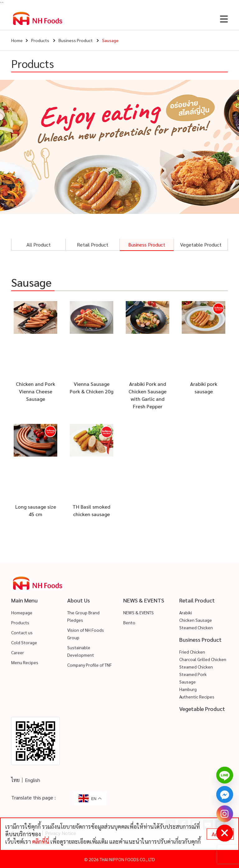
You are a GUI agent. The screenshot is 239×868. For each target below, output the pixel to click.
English (33, 780)
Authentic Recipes (197, 697)
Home (17, 40)
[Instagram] (225, 814)
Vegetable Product (201, 245)
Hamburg (188, 689)
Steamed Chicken (196, 627)
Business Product (76, 40)
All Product (39, 245)
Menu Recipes (25, 662)
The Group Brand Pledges (83, 616)
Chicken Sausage (196, 620)
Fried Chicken (192, 652)
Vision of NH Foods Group (86, 634)
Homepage (22, 612)
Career (18, 652)
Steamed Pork (193, 674)
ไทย (15, 780)
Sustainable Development (81, 651)
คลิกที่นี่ (41, 841)
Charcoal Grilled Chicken (203, 659)
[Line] (225, 775)
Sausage (187, 682)
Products (40, 40)
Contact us (22, 632)
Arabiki (186, 612)
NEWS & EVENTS (138, 612)
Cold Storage (24, 642)
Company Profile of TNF (89, 665)
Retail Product (93, 245)
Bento (129, 622)
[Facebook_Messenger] (225, 794)
